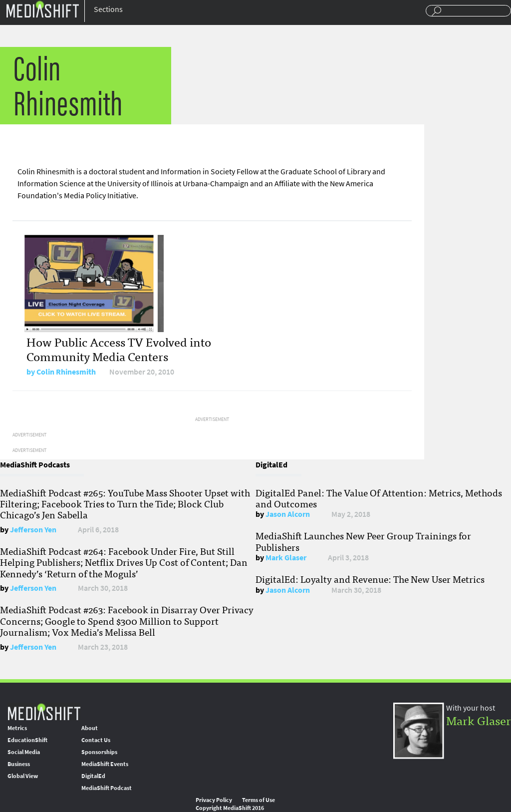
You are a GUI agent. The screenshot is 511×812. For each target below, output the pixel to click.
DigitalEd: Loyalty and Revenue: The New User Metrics (370, 579)
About (90, 728)
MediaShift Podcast (107, 788)
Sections (108, 9)
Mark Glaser (286, 558)
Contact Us (96, 740)
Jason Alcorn (288, 514)
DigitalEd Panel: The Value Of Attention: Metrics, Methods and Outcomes (379, 498)
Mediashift (42, 9)
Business (19, 764)
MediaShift (44, 711)
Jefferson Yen (33, 530)
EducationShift (27, 740)
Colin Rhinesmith (66, 372)
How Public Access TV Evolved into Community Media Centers (119, 349)
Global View (23, 776)
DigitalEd (93, 776)
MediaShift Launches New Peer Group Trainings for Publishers (363, 541)
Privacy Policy (214, 800)
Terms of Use (258, 800)
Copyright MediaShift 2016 (230, 808)
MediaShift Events (105, 764)
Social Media (24, 752)
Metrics (17, 728)
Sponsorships (99, 752)
